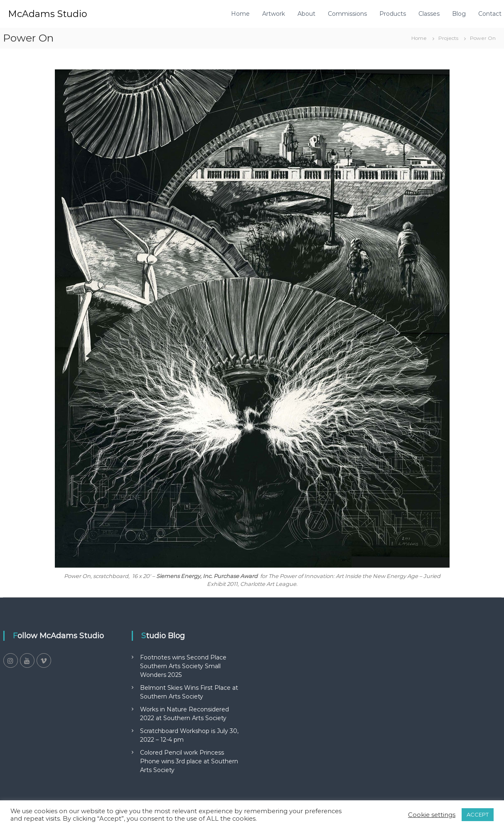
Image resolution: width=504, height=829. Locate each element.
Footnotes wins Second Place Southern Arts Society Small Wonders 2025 (183, 666)
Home (240, 14)
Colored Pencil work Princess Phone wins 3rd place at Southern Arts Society (189, 761)
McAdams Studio (48, 14)
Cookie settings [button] (432, 815)
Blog (459, 14)
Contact (490, 14)
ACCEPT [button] (478, 814)
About (306, 14)
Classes (429, 14)
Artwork (274, 14)
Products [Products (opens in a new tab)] (393, 14)
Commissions (347, 14)
